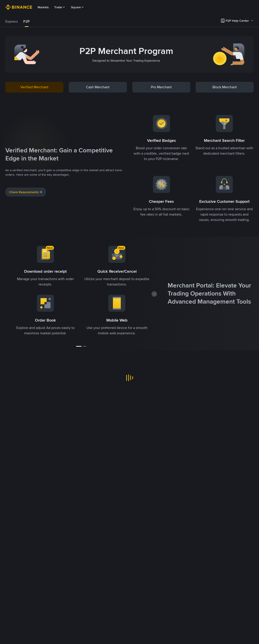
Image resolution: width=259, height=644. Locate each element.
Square (78, 7)
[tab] (12, 22)
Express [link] (12, 21)
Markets (43, 7)
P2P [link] (27, 21)
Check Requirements (26, 192)
